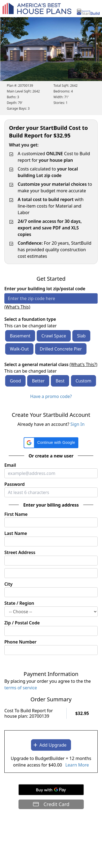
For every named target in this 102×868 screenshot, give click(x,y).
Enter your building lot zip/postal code (45, 289)
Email (10, 465)
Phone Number (20, 642)
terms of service (21, 688)
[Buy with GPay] (51, 790)
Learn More (77, 765)
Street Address (20, 552)
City (8, 584)
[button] (51, 443)
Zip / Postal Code (22, 623)
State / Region (19, 603)
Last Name (16, 533)
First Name (16, 514)
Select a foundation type (30, 319)
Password (15, 484)
